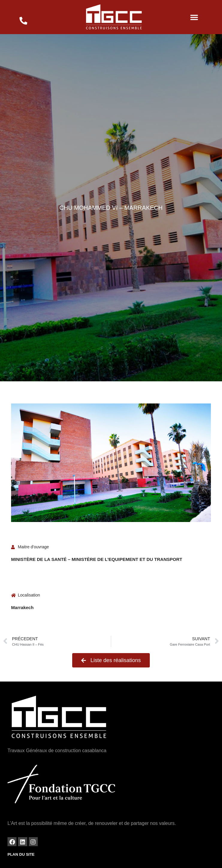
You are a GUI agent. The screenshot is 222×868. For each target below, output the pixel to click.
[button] (194, 17)
